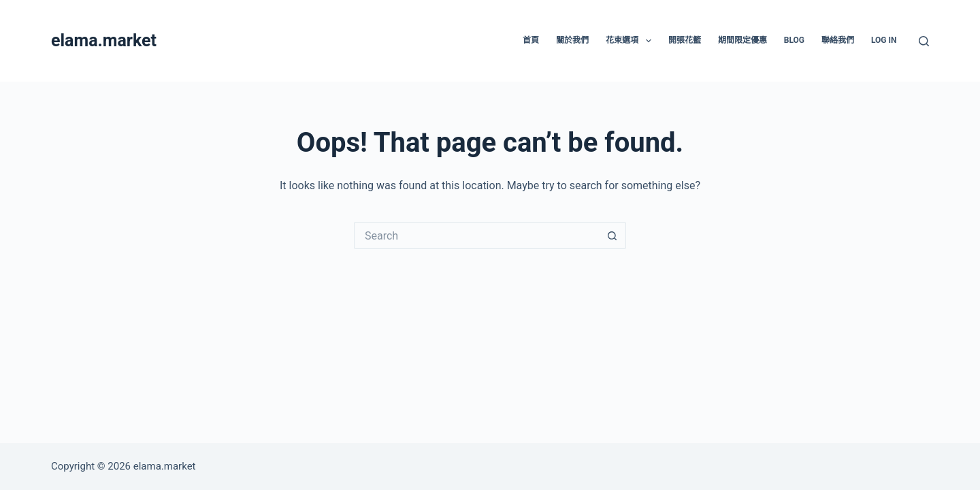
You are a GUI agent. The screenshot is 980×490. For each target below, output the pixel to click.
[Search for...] (476, 235)
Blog (794, 40)
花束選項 (631, 41)
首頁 (531, 40)
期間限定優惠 (742, 40)
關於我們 (572, 40)
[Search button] (612, 235)
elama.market (104, 40)
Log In (884, 40)
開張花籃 (685, 40)
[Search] (924, 41)
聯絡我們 (838, 40)
